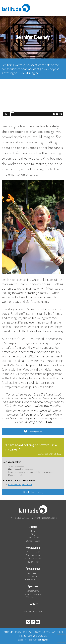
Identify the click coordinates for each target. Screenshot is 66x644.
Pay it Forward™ (33, 579)
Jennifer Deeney (33, 594)
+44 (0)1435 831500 (19, 518)
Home (33, 531)
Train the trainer (33, 558)
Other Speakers (33, 432)
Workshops (33, 576)
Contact (33, 608)
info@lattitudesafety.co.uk (44, 518)
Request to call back (33, 612)
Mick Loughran (33, 597)
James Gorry (33, 591)
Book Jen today (33, 492)
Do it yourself (33, 552)
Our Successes (33, 541)
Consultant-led (33, 555)
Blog (33, 534)
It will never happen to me (20, 485)
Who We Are (33, 538)
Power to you (33, 562)
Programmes (33, 573)
